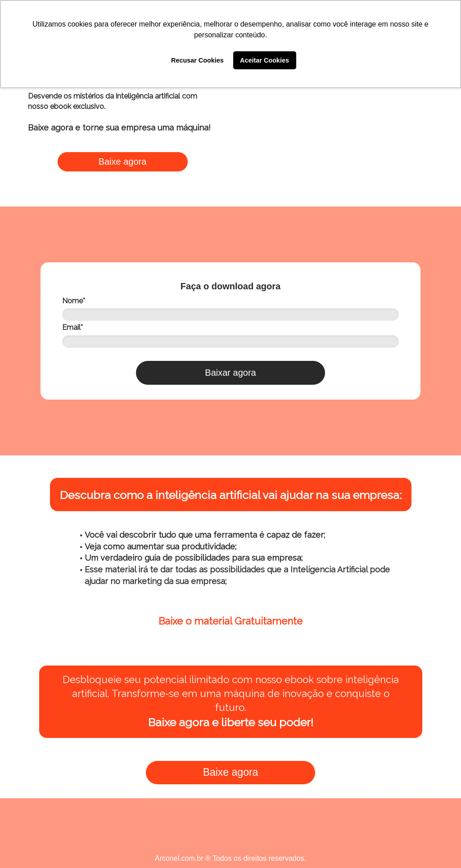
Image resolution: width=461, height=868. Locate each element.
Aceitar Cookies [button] (264, 60)
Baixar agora (230, 373)
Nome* (74, 301)
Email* (72, 327)
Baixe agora (123, 162)
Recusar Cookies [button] (197, 60)
